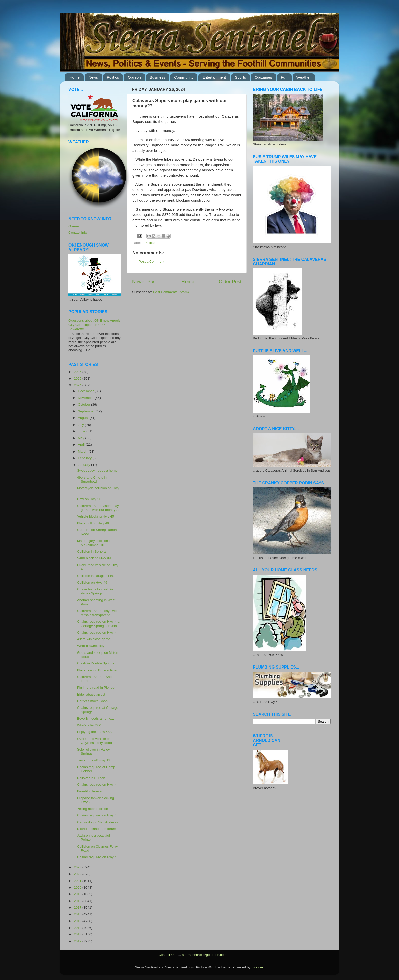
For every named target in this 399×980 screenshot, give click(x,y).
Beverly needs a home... (96, 719)
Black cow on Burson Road (98, 670)
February (85, 458)
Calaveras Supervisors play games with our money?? (98, 508)
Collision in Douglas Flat (96, 576)
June (82, 431)
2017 (78, 908)
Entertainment (214, 77)
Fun (284, 77)
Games (74, 226)
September (87, 411)
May (82, 438)
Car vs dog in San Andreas (98, 822)
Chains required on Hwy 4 (97, 632)
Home (75, 77)
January (84, 465)
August (84, 418)
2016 (78, 914)
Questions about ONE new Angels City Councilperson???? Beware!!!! (94, 325)
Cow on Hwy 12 (89, 499)
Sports (240, 77)
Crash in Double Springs (96, 663)
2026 (78, 372)
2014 (78, 928)
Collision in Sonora (91, 552)
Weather (304, 77)
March (83, 451)
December (86, 391)
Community (184, 77)
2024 (78, 385)
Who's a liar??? (89, 725)
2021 (78, 881)
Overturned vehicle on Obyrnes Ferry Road (95, 741)
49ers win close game (94, 639)
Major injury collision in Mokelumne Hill (94, 543)
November (86, 398)
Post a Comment (152, 261)
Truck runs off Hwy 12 (94, 760)
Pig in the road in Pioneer (96, 688)
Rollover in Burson (91, 778)
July (81, 425)
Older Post (230, 282)
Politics (113, 77)
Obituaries (263, 77)
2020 (78, 887)
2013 (78, 934)
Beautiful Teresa (89, 791)
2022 (78, 874)
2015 (78, 921)
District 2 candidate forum (97, 829)
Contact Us (167, 955)
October (84, 405)
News (93, 77)
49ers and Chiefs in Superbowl (92, 479)
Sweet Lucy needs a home (97, 471)
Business (158, 77)
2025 (78, 379)
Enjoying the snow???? (95, 732)
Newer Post (145, 282)
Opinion (134, 77)
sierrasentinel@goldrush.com (204, 955)
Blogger (257, 967)
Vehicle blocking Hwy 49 (96, 516)
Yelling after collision (93, 809)
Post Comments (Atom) (171, 292)
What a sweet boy (91, 646)
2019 (78, 894)
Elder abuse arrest (91, 694)
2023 (78, 867)
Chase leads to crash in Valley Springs (95, 591)
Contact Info (78, 232)
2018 (78, 901)
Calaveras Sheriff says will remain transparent (97, 613)
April (82, 445)
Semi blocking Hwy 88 (94, 558)
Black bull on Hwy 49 (93, 523)
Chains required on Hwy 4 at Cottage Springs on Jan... (99, 624)
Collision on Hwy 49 (92, 583)
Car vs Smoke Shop (92, 701)
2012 (78, 941)
